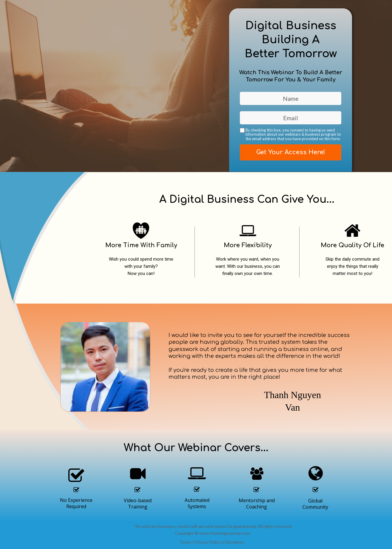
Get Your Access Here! (291, 152)
